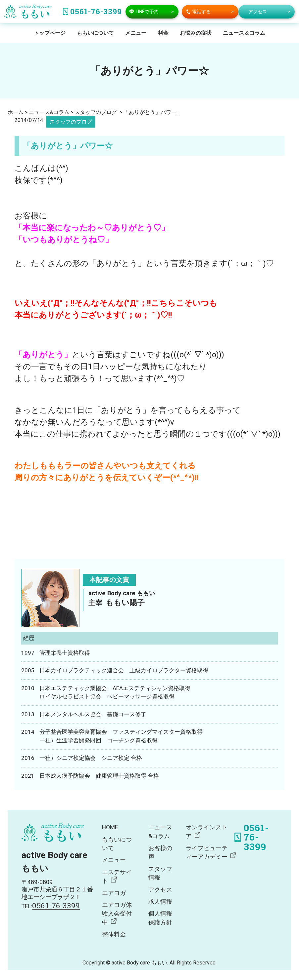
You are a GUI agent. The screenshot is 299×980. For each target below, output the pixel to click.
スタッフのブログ (71, 122)
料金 (163, 33)
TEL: (51, 906)
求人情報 (160, 902)
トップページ (50, 33)
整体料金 (114, 934)
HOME (110, 827)
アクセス (160, 890)
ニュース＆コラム (244, 33)
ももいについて (95, 33)
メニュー (136, 33)
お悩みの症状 (196, 33)
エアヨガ (114, 893)
